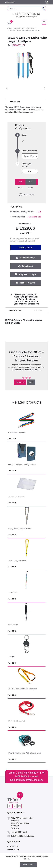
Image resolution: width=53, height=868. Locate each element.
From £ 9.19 (12, 471)
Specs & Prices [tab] (15, 310)
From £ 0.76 (12, 727)
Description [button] (15, 102)
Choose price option (29, 151)
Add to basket (25, 248)
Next (31, 382)
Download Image (25, 258)
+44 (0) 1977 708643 (26, 14)
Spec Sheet (25, 266)
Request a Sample (26, 274)
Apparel (17, 28)
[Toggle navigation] (44, 22)
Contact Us (10, 2)
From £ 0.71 (12, 535)
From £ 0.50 (12, 439)
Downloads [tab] (39, 310)
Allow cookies (28, 865)
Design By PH (13, 850)
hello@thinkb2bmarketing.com (26, 17)
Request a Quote (25, 283)
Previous (20, 382)
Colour (24, 135)
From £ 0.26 (12, 503)
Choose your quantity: (27, 165)
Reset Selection (26, 195)
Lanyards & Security (29, 28)
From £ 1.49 (12, 663)
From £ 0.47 (12, 759)
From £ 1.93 (12, 695)
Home (10, 28)
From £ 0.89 (12, 567)
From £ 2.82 (12, 599)
